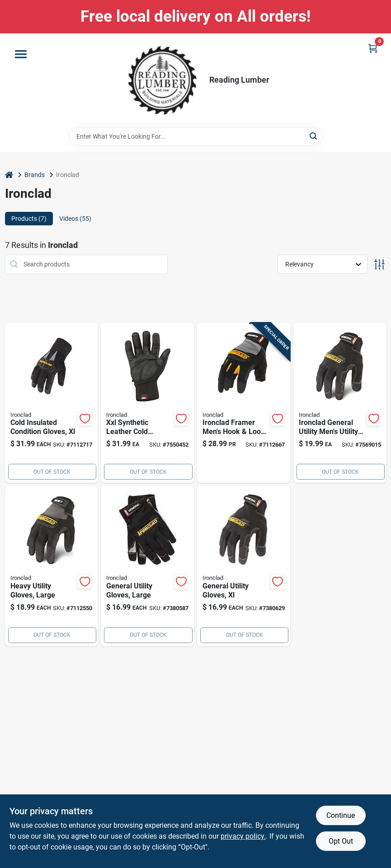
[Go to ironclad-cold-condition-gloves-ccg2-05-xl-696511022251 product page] (52, 403)
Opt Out (341, 841)
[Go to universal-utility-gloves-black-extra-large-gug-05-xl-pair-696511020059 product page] (244, 566)
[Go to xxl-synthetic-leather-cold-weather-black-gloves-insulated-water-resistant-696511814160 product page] (147, 403)
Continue (341, 815)
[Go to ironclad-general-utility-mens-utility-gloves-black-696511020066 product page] (340, 403)
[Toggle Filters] (379, 264)
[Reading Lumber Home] (162, 80)
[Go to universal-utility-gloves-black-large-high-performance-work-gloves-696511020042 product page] (147, 566)
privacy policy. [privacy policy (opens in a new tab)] (243, 836)
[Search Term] (196, 136)
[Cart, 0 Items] (373, 48)
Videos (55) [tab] (75, 219)
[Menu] (21, 54)
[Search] (314, 136)
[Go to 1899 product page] (52, 566)
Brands (35, 175)
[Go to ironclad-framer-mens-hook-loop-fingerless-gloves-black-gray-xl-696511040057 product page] (244, 403)
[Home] (9, 175)
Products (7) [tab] (29, 219)
